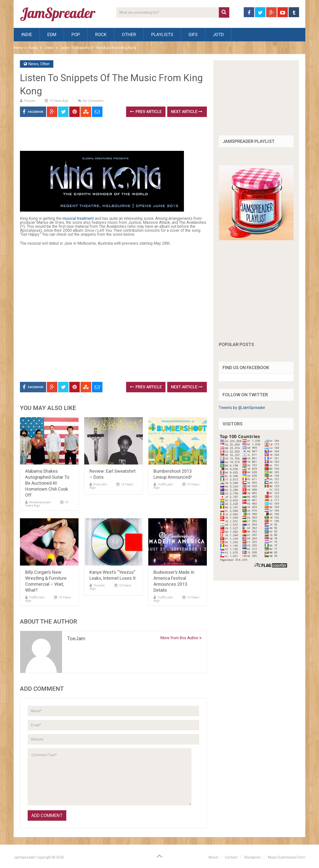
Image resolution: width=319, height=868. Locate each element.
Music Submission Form (287, 857)
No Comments (93, 101)
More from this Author (181, 638)
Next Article (187, 112)
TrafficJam (165, 484)
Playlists (162, 34)
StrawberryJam (40, 502)
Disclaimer (253, 857)
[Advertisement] (111, 136)
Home (18, 48)
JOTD (218, 34)
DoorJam (100, 484)
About (213, 857)
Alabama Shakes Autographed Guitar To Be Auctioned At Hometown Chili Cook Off (47, 483)
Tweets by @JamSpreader (242, 408)
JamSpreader (25, 857)
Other (129, 34)
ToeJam (30, 101)
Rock (101, 34)
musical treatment (78, 218)
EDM (52, 34)
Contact (231, 857)
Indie (27, 34)
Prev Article (146, 112)
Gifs (193, 34)
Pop (76, 34)
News (33, 48)
